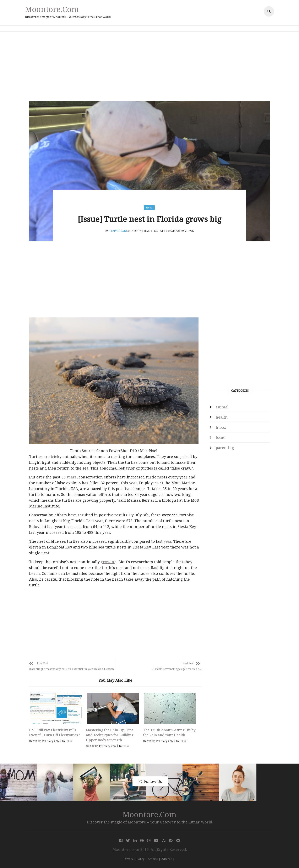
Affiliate (153, 859)
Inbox (69, 741)
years (72, 477)
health (222, 417)
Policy (140, 859)
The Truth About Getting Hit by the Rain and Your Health (169, 732)
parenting (225, 448)
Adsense (167, 859)
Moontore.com (52, 9)
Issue (149, 208)
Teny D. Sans (118, 231)
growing (109, 562)
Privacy (128, 859)
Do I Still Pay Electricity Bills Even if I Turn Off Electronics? (54, 732)
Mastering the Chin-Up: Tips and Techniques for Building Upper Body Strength (110, 735)
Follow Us (150, 781)
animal (222, 407)
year (167, 541)
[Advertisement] (149, 66)
